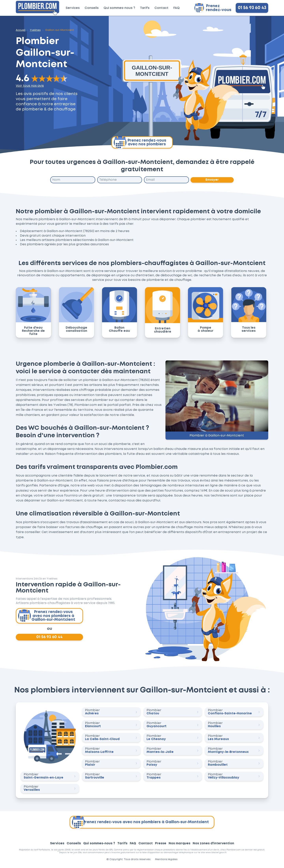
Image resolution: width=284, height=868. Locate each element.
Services (73, 8)
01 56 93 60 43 (252, 8)
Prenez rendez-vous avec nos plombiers (140, 142)
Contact (161, 8)
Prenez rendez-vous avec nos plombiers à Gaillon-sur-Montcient (47, 617)
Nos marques (179, 845)
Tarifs (145, 8)
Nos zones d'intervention (213, 845)
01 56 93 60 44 (50, 639)
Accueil (21, 30)
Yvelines (35, 30)
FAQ (177, 8)
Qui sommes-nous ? (119, 8)
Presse (161, 845)
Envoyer (212, 180)
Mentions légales (166, 861)
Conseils (92, 8)
